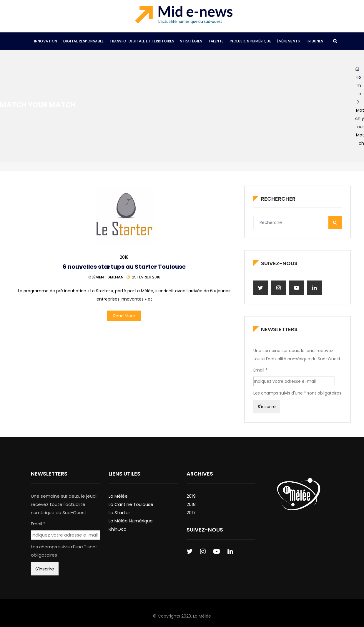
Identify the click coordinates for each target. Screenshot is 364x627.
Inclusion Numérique (251, 41)
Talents (216, 41)
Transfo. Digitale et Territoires (142, 41)
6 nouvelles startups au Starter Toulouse (124, 267)
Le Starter (119, 513)
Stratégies (191, 41)
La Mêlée (118, 496)
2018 (124, 257)
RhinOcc (117, 529)
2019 (191, 496)
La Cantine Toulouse (131, 504)
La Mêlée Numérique (131, 521)
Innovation (46, 41)
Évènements (288, 41)
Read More (124, 316)
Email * (260, 370)
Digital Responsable (84, 41)
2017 (191, 513)
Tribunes (314, 41)
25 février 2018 (143, 277)
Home (358, 82)
